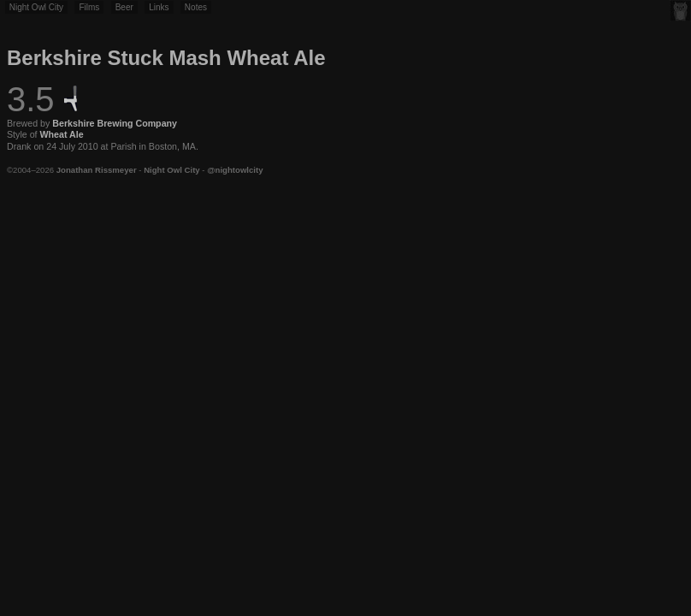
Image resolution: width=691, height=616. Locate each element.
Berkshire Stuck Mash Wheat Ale (166, 58)
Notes (196, 7)
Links (159, 7)
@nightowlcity (235, 170)
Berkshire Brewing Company (115, 123)
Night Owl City (36, 7)
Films (89, 7)
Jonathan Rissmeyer (97, 170)
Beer (124, 7)
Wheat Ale (62, 134)
